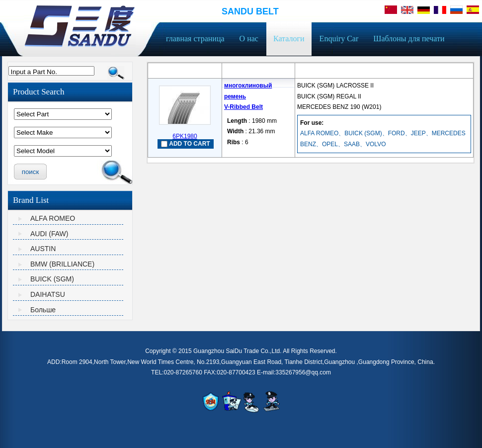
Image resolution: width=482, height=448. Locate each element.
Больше (43, 310)
